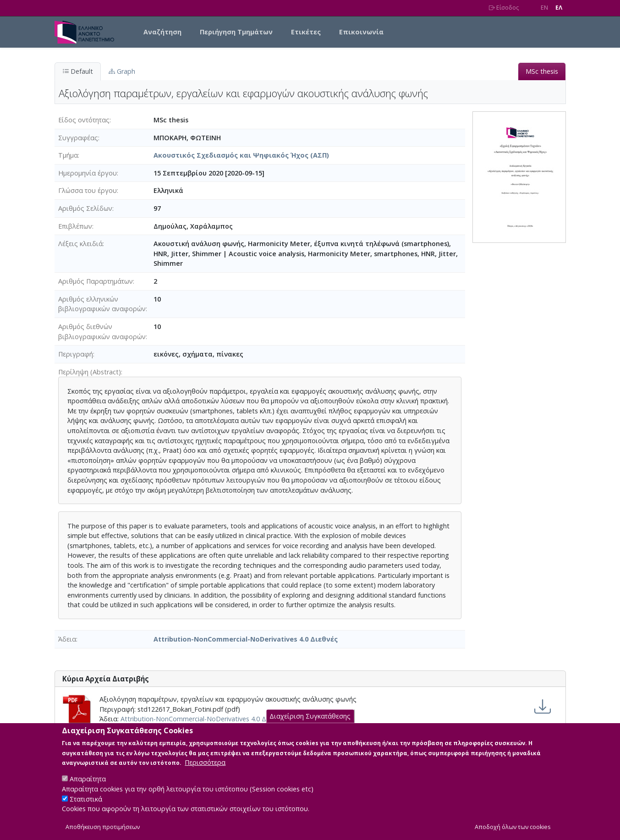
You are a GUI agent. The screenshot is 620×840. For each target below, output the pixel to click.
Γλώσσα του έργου (88, 190)
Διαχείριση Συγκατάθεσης (310, 725)
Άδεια (67, 639)
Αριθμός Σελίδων (85, 208)
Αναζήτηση (162, 32)
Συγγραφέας (78, 138)
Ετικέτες (306, 32)
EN (544, 8)
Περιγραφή (76, 354)
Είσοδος (504, 8)
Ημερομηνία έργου (88, 173)
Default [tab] (78, 71)
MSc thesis (542, 71)
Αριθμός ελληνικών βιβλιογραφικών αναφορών (102, 304)
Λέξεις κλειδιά (80, 244)
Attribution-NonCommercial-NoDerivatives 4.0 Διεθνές (246, 639)
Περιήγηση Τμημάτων (236, 32)
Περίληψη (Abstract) (90, 372)
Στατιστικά (86, 808)
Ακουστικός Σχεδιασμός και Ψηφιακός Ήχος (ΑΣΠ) (241, 155)
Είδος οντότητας (84, 120)
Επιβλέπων (75, 226)
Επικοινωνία (361, 32)
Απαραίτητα (88, 788)
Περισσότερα (205, 771)
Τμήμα (68, 155)
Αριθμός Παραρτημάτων (96, 281)
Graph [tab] (122, 71)
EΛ (559, 8)
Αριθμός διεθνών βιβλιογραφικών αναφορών (102, 332)
